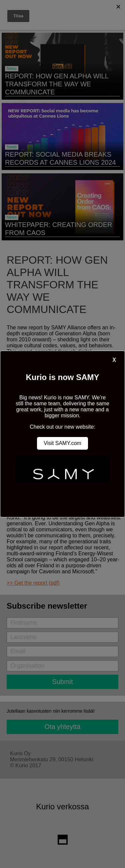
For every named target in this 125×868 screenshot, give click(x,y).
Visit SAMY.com (62, 443)
